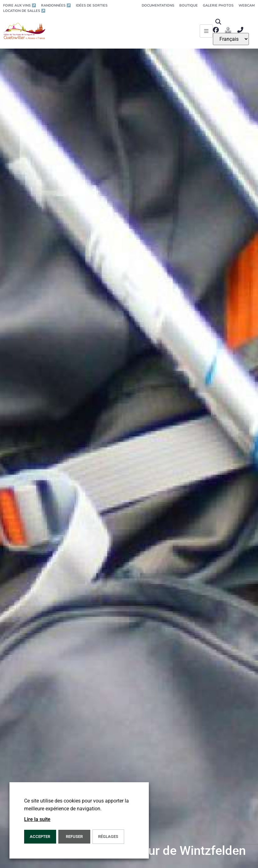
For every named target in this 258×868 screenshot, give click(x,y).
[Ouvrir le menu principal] (206, 31)
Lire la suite (37, 819)
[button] (218, 22)
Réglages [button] (108, 837)
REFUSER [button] (74, 837)
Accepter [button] (40, 837)
